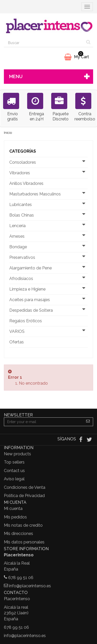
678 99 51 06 (21, 578)
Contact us (14, 471)
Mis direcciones (18, 534)
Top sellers (14, 462)
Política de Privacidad (24, 496)
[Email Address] (44, 422)
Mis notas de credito (23, 525)
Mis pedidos (15, 517)
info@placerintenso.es (30, 586)
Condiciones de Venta (25, 487)
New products (17, 454)
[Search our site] (44, 43)
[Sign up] (88, 422)
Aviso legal (14, 479)
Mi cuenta (13, 509)
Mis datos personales (24, 542)
